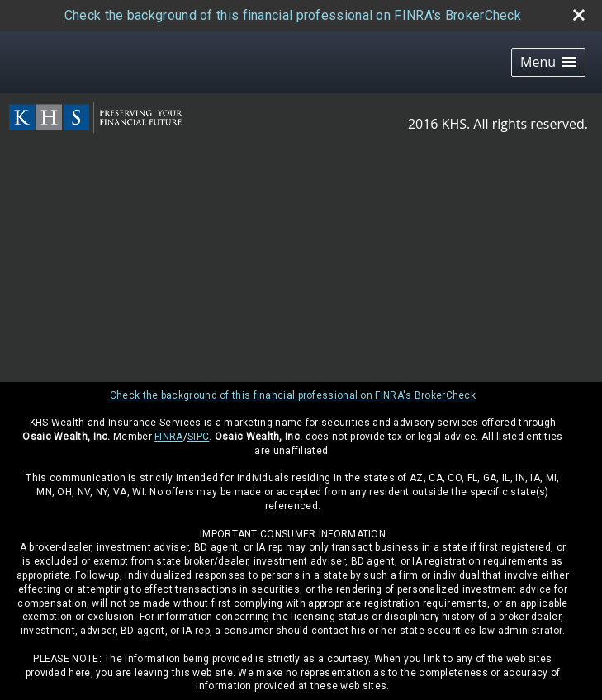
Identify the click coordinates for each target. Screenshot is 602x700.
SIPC (198, 437)
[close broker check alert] (579, 15)
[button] (548, 62)
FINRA (169, 437)
